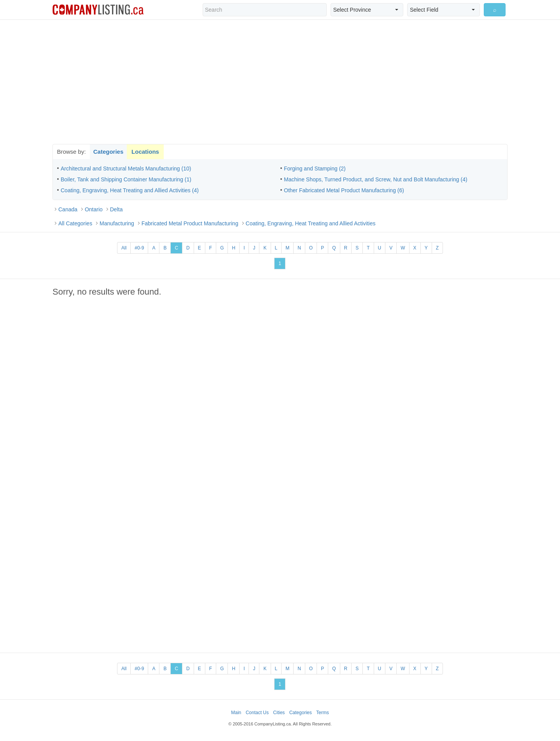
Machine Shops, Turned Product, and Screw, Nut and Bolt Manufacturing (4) (376, 179)
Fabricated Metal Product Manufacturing (190, 223)
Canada (68, 209)
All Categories (75, 223)
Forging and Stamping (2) (315, 169)
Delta (116, 209)
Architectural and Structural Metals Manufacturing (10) (126, 169)
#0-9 (139, 248)
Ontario (94, 209)
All (124, 248)
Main (236, 713)
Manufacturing (117, 223)
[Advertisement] (280, 82)
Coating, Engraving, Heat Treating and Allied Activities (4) (130, 190)
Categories (108, 152)
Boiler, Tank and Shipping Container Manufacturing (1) (126, 179)
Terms (323, 713)
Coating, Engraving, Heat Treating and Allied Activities (311, 223)
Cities (279, 713)
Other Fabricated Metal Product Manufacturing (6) (344, 190)
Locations (145, 152)
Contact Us (257, 713)
